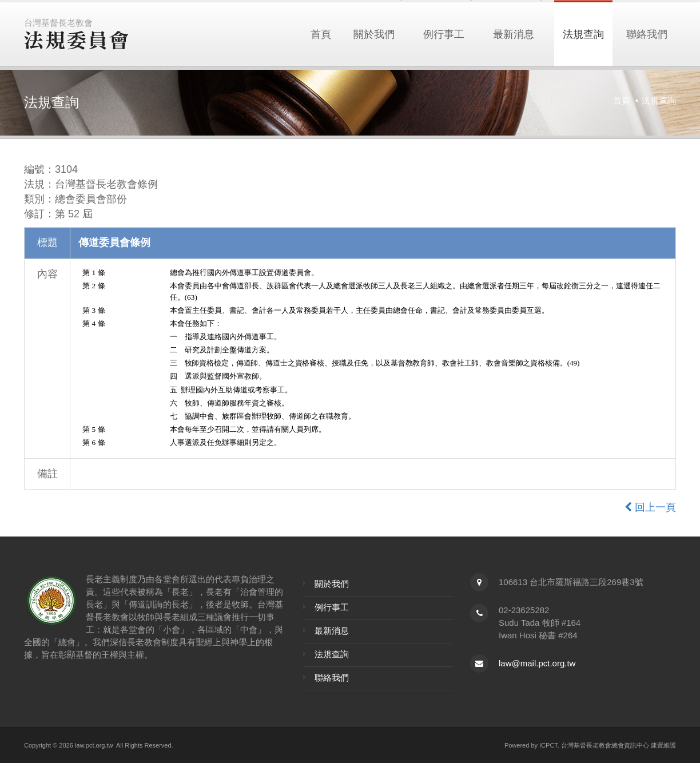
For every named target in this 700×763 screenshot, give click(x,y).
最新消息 (514, 33)
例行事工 (444, 33)
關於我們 (374, 33)
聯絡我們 (647, 33)
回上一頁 (650, 507)
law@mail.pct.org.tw (537, 663)
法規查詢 (583, 33)
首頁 (321, 33)
